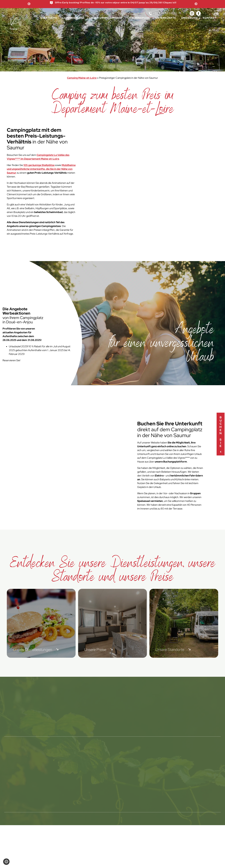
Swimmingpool (139, 18)
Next (196, 4)
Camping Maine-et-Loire (82, 78)
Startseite (49, 18)
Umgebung (189, 18)
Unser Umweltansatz (106, 18)
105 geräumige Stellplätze (39, 165)
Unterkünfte (166, 18)
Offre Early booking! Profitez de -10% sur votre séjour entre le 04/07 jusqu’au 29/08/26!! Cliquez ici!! (113, 3)
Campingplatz (73, 18)
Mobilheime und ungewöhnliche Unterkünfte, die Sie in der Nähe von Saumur (41, 169)
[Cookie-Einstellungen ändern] (6, 862)
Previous (29, 4)
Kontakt (209, 18)
